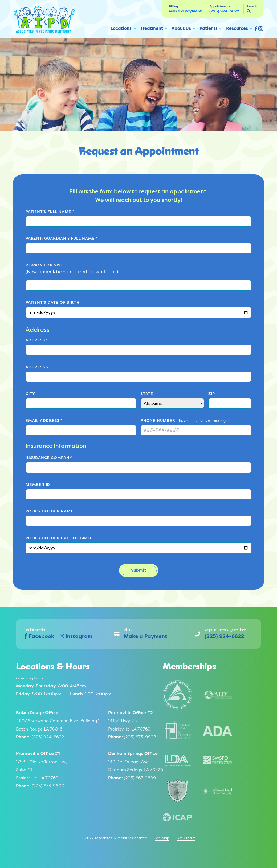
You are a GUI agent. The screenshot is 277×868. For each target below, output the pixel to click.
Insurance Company (49, 458)
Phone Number (158, 420)
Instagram (76, 636)
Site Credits (186, 838)
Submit (139, 570)
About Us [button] (181, 28)
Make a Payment (186, 11)
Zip (211, 394)
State (147, 394)
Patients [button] (209, 28)
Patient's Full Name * (50, 212)
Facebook (39, 636)
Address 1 (37, 340)
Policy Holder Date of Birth (59, 538)
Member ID (38, 485)
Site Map (162, 838)
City (30, 394)
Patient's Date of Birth (52, 302)
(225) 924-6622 (224, 11)
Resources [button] (237, 28)
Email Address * (44, 420)
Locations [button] (121, 28)
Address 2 (37, 367)
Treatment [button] (152, 28)
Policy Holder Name (49, 511)
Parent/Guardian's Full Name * (62, 238)
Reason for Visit (45, 265)
